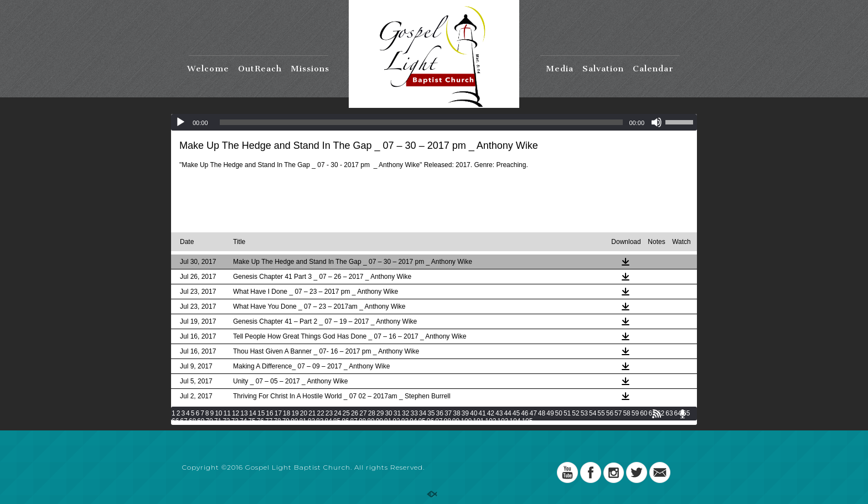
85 (337, 421)
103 (503, 421)
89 (371, 421)
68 (192, 421)
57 (618, 413)
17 (278, 413)
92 (396, 421)
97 (439, 421)
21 (312, 413)
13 (244, 413)
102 (490, 421)
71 (218, 421)
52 (575, 413)
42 (491, 413)
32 (405, 413)
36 (440, 413)
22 (321, 413)
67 (184, 421)
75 (252, 421)
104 (515, 421)
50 (559, 413)
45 (516, 413)
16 (269, 413)
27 (363, 413)
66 (175, 421)
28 (372, 413)
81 (303, 421)
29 (380, 413)
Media (560, 69)
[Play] (180, 122)
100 (466, 421)
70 (209, 421)
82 (311, 421)
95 (422, 421)
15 (261, 413)
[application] (434, 122)
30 (388, 413)
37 (448, 413)
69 (201, 421)
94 (413, 421)
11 (227, 413)
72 (226, 421)
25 (346, 413)
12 (236, 413)
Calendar (653, 69)
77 (269, 421)
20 (304, 413)
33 (414, 413)
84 (328, 421)
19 (295, 413)
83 (320, 421)
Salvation (603, 69)
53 (584, 413)
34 (423, 413)
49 (550, 413)
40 (474, 413)
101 (478, 421)
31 (397, 413)
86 (345, 421)
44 (507, 413)
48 (542, 413)
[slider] (422, 122)
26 (355, 413)
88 (362, 421)
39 (465, 413)
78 (277, 421)
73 (235, 421)
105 (527, 421)
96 (430, 421)
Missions (310, 69)
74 (243, 421)
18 (286, 413)
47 (533, 413)
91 (388, 421)
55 (601, 413)
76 (260, 421)
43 (499, 413)
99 (456, 421)
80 (294, 421)
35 (431, 413)
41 (482, 413)
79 (286, 421)
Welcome (208, 69)
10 (218, 413)
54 (593, 413)
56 (610, 413)
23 (329, 413)
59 (635, 413)
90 (379, 421)
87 (354, 421)
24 (337, 413)
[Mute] (657, 122)
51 (567, 413)
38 (456, 413)
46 (525, 413)
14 (253, 413)
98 (448, 421)
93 (405, 421)
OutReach (260, 69)
